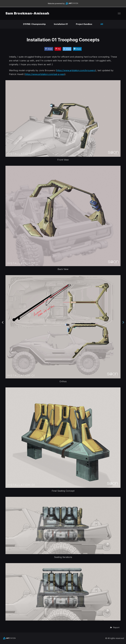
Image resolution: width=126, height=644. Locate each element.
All (102, 24)
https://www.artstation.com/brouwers (76, 70)
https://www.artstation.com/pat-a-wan (45, 74)
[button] (115, 627)
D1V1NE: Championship (34, 24)
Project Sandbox (84, 24)
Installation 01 (61, 24)
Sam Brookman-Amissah (27, 13)
